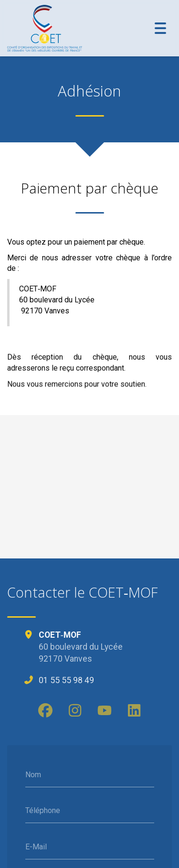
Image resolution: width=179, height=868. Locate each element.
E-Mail (36, 847)
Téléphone (43, 810)
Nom (33, 775)
